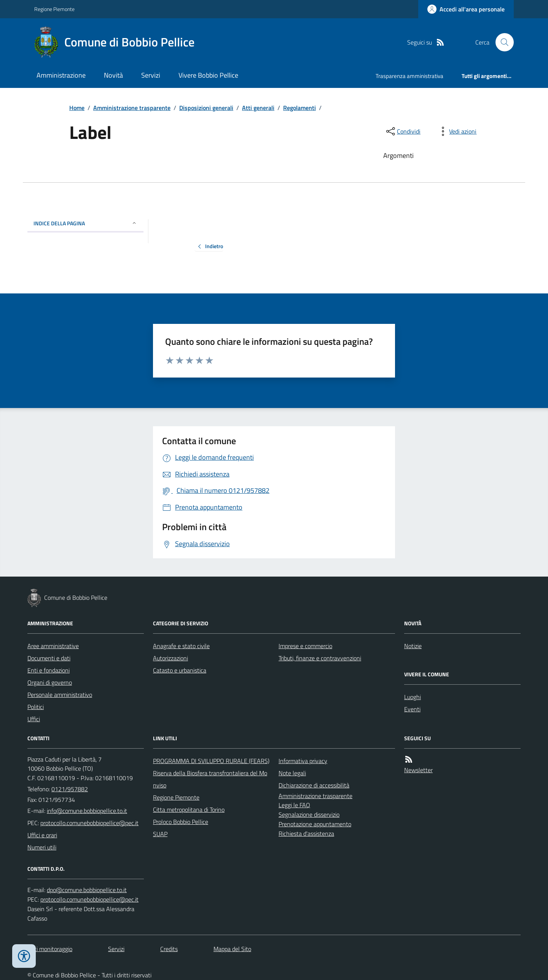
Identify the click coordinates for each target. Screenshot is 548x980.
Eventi (412, 709)
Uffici (34, 719)
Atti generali (258, 108)
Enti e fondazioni (49, 670)
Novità (113, 75)
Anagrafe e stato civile (181, 646)
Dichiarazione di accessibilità (314, 785)
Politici (36, 707)
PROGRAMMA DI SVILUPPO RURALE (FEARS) (211, 761)
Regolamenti (299, 108)
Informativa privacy (303, 761)
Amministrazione (61, 75)
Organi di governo (50, 682)
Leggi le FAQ (294, 805)
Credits (169, 949)
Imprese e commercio (305, 646)
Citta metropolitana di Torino (189, 809)
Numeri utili (42, 847)
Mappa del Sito (232, 949)
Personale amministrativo (60, 695)
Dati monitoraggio (50, 949)
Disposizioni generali (206, 108)
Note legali (292, 773)
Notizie (413, 646)
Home (77, 108)
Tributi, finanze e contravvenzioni (320, 658)
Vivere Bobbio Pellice (208, 75)
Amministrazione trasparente (132, 108)
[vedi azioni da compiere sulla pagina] (457, 131)
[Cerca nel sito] (502, 42)
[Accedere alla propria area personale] (466, 9)
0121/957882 (70, 789)
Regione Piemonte (54, 9)
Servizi (151, 75)
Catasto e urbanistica (180, 670)
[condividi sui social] (403, 131)
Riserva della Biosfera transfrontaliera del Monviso (210, 779)
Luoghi (413, 697)
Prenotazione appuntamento (315, 824)
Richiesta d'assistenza (306, 833)
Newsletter (418, 770)
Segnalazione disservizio (309, 814)
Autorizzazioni (170, 658)
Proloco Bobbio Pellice (181, 822)
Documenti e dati (49, 658)
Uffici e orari (42, 835)
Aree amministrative (53, 646)
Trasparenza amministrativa (409, 76)
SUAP (160, 834)
